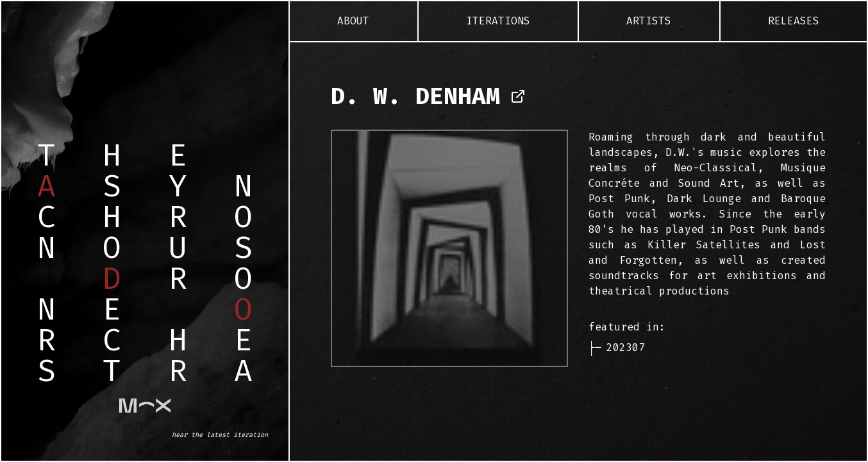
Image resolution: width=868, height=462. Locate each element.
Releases (794, 21)
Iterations (498, 21)
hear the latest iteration (220, 435)
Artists (649, 21)
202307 (626, 347)
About (353, 21)
